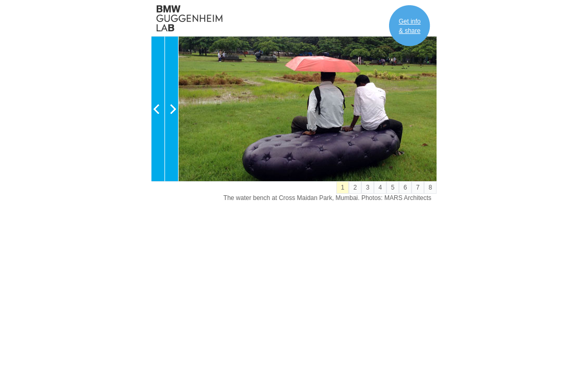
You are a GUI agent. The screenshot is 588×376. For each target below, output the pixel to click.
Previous (158, 109)
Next (172, 109)
